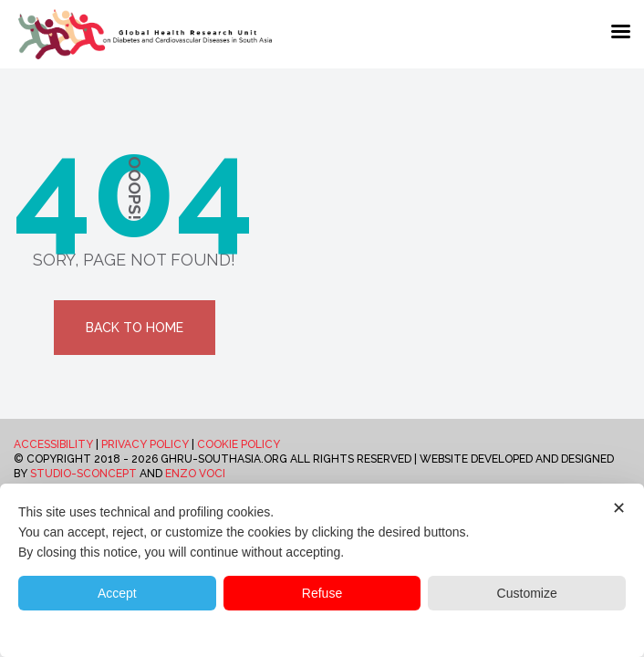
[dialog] (322, 570)
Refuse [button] (322, 593)
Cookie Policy (239, 444)
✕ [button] (619, 508)
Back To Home (135, 328)
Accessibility (53, 444)
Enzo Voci (195, 474)
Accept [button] (117, 593)
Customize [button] (527, 593)
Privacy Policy (145, 444)
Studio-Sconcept (83, 474)
